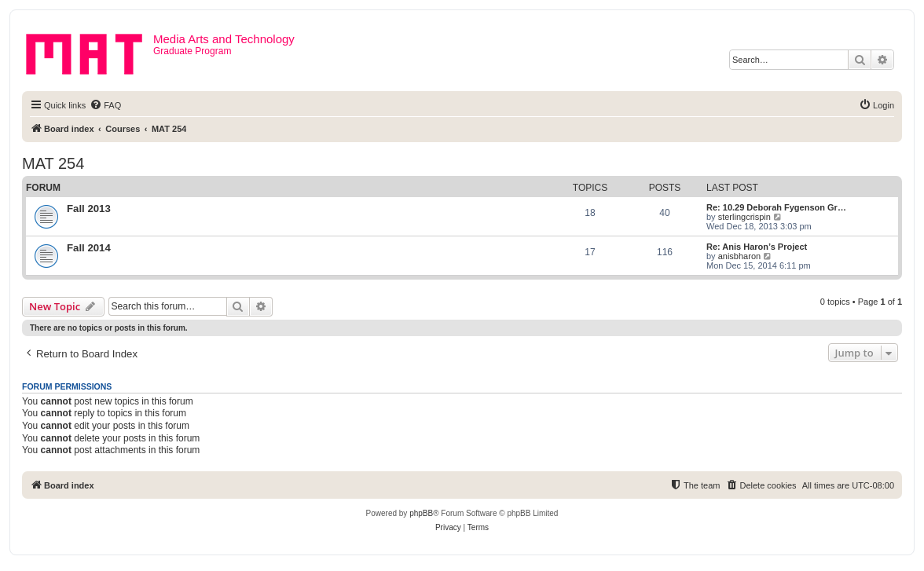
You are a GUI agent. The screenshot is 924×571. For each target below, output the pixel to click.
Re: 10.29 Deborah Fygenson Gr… (776, 207)
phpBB (421, 513)
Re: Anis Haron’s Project (757, 247)
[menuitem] (105, 105)
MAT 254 (53, 163)
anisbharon (739, 256)
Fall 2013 (89, 209)
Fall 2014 (89, 248)
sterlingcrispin (744, 217)
